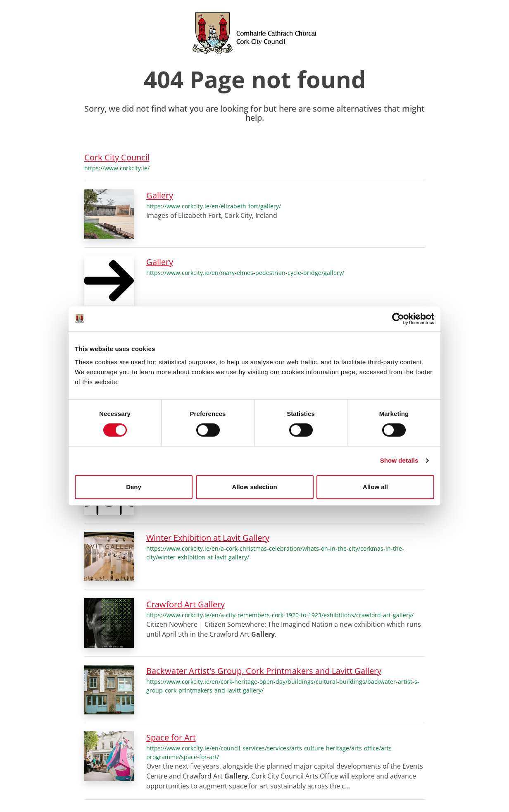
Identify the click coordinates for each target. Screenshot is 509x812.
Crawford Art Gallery (186, 604)
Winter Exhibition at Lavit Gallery (208, 538)
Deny (134, 487)
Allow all (375, 487)
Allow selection (254, 487)
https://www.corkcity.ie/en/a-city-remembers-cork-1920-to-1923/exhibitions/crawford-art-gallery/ (280, 615)
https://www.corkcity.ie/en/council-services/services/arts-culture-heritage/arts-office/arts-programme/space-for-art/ (270, 752)
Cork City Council (117, 157)
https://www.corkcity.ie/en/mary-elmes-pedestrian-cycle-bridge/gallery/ (245, 273)
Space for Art (171, 737)
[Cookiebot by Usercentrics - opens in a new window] (398, 319)
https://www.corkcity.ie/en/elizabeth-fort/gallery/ (214, 206)
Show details (399, 460)
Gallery (160, 195)
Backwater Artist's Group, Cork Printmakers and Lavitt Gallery (264, 671)
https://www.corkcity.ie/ (117, 168)
